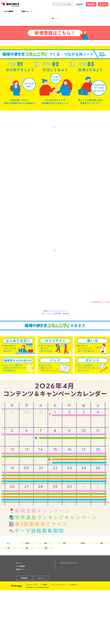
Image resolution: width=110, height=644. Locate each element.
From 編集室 (9, 11)
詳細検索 (79, 4)
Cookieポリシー (74, 638)
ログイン (103, 4)
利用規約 (45, 638)
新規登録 (91, 4)
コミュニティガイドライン (58, 638)
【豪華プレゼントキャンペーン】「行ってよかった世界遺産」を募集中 (55, 366)
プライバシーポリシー (32, 638)
